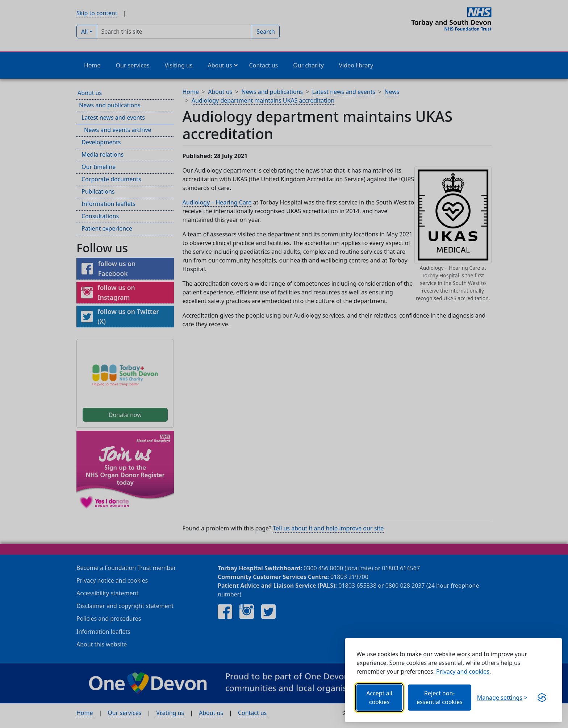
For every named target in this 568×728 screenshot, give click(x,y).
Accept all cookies (379, 698)
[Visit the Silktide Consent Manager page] (542, 698)
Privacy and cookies (463, 671)
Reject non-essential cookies (440, 698)
